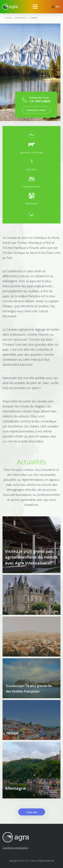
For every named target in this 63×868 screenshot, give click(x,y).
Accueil (8, 18)
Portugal (12, 733)
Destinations (21, 18)
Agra (27, 861)
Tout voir (32, 812)
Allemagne (16, 788)
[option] (32, 148)
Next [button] (32, 215)
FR (56, 7)
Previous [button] (32, 135)
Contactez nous (36, 110)
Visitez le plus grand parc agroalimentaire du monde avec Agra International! (31, 557)
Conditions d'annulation (15, 848)
